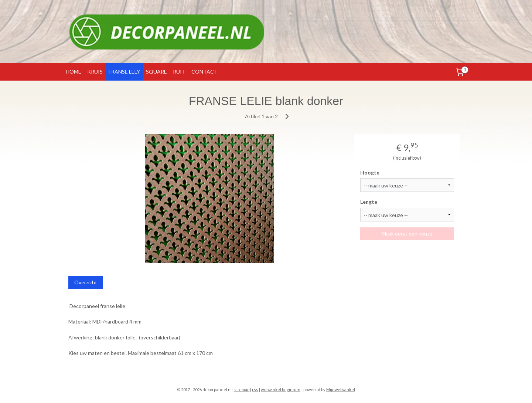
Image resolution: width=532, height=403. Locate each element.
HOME (74, 72)
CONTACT (204, 72)
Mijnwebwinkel (341, 390)
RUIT (179, 72)
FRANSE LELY (124, 72)
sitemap (242, 390)
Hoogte (370, 172)
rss (255, 390)
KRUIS (95, 72)
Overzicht (86, 282)
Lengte (369, 202)
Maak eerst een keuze (407, 233)
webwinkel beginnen (281, 390)
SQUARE (156, 72)
